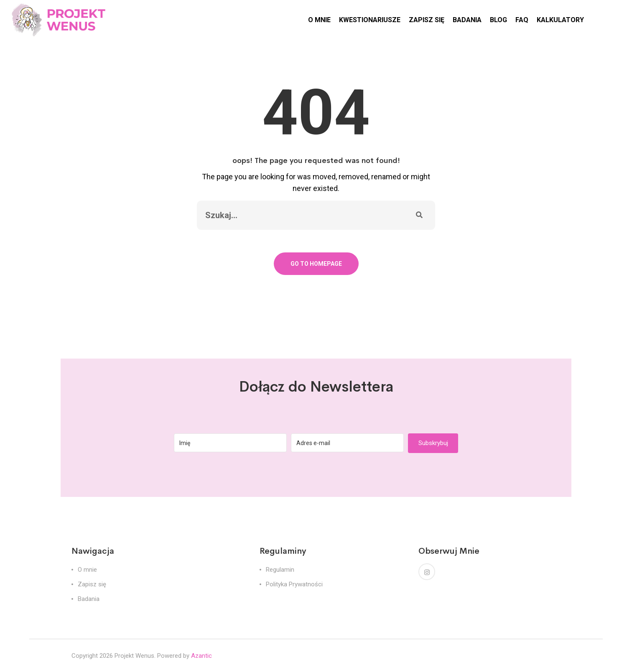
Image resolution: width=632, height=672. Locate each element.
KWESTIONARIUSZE (370, 20)
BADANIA (467, 20)
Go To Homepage (316, 264)
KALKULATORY (560, 20)
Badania (89, 599)
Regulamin (280, 570)
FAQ (522, 20)
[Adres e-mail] (347, 443)
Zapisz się (92, 584)
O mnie (87, 570)
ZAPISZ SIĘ (427, 20)
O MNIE (319, 20)
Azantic (201, 656)
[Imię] (230, 443)
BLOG (498, 20)
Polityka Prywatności (294, 584)
